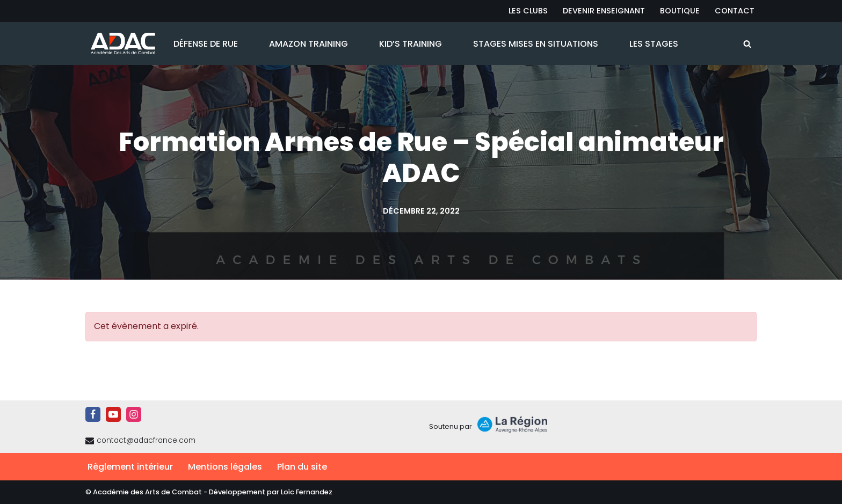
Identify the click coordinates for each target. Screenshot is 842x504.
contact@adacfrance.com (146, 440)
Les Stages (654, 44)
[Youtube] (113, 414)
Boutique (680, 11)
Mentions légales (225, 467)
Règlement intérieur (130, 467)
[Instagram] (134, 414)
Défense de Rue (206, 44)
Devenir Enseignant (604, 11)
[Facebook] (93, 414)
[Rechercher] (747, 44)
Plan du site (302, 467)
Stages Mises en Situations (536, 44)
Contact (735, 11)
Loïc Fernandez (307, 492)
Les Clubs (528, 11)
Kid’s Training (411, 44)
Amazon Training (309, 44)
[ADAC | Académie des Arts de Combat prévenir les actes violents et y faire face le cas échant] (120, 43)
